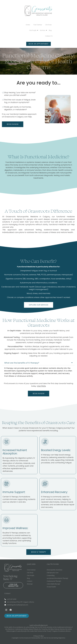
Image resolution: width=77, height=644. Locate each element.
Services (43, 30)
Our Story (48, 25)
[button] (39, 363)
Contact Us (49, 36)
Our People (33, 30)
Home (28, 25)
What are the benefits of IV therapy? (22, 363)
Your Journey (38, 25)
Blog (50, 30)
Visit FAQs (41, 386)
